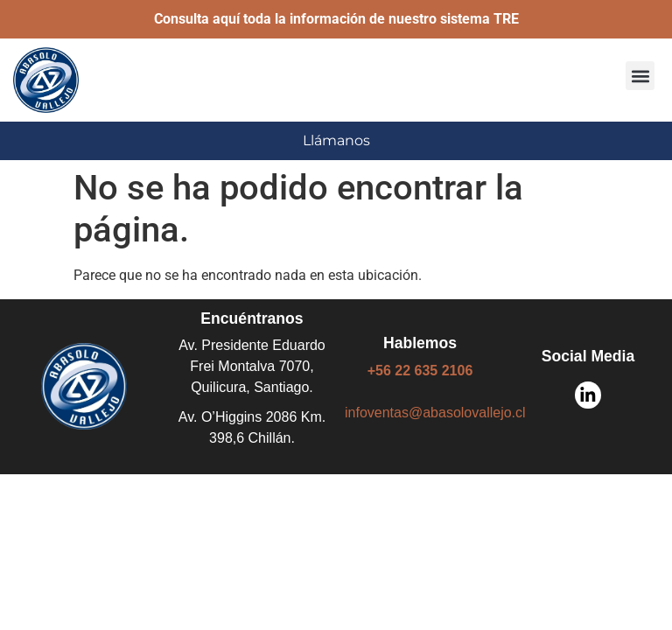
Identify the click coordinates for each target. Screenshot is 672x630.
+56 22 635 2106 (420, 371)
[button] (640, 76)
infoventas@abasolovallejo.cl (435, 413)
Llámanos (336, 140)
